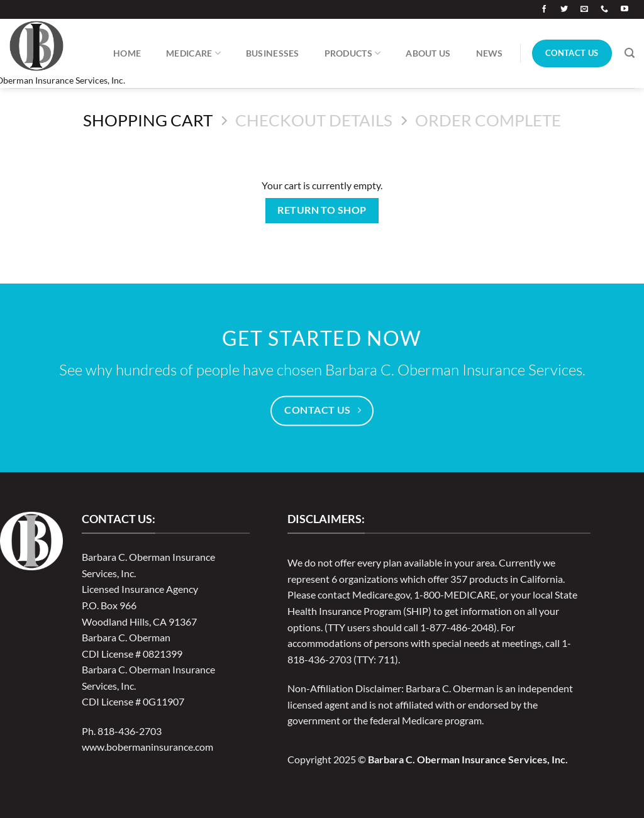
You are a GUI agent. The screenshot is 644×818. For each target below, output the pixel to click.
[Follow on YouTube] (625, 9)
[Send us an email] (584, 9)
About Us (428, 53)
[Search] (630, 53)
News (490, 53)
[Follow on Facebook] (544, 9)
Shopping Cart (148, 120)
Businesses (273, 53)
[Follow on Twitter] (564, 9)
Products (353, 53)
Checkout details (314, 120)
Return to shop (322, 210)
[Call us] (604, 9)
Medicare (193, 53)
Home (127, 53)
